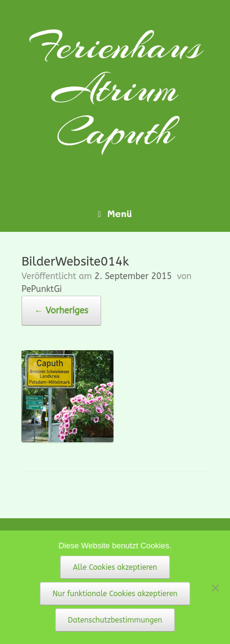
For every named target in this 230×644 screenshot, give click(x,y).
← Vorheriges (61, 311)
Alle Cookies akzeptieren (115, 567)
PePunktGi (42, 289)
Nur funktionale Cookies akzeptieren (115, 594)
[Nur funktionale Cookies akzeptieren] (215, 588)
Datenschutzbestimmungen (115, 620)
